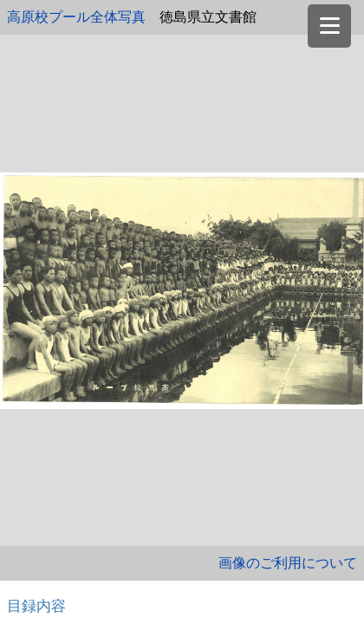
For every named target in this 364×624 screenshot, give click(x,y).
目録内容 (36, 606)
